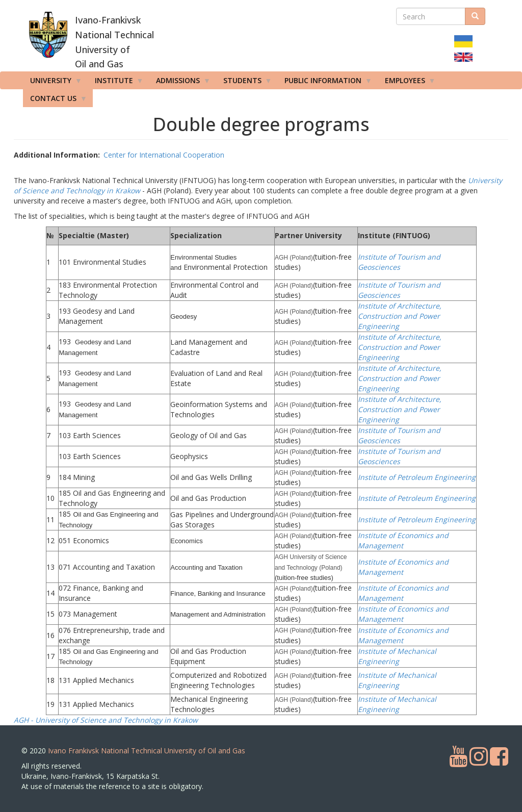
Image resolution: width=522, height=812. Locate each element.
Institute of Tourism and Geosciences (399, 262)
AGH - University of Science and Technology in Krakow (106, 720)
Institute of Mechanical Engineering (397, 656)
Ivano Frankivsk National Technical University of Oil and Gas (147, 751)
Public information (325, 83)
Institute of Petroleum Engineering (417, 477)
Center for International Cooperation (164, 155)
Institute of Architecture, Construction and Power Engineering (400, 316)
